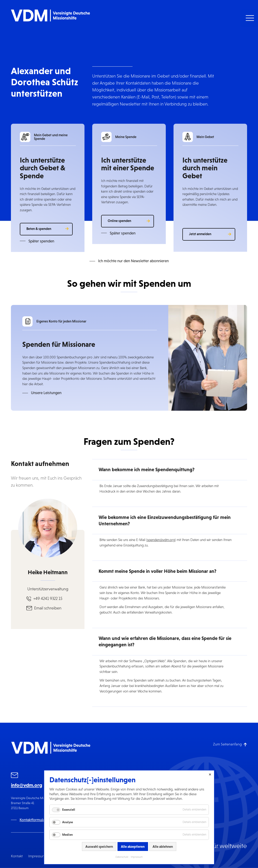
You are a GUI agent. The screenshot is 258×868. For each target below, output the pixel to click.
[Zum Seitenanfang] (230, 744)
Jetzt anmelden (200, 234)
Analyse (68, 822)
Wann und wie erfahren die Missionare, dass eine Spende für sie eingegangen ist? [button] (165, 642)
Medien (68, 835)
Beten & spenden (39, 229)
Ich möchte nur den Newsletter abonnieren (133, 261)
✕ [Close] (210, 775)
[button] (249, 18)
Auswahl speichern (99, 847)
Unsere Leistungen (46, 393)
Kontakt (17, 856)
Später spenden (41, 241)
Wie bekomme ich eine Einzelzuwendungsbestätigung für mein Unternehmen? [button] (165, 521)
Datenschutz (122, 857)
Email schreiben (48, 608)
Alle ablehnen (163, 847)
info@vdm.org (27, 785)
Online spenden (119, 221)
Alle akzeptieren (133, 847)
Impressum (37, 856)
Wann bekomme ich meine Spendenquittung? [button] (147, 470)
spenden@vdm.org (161, 540)
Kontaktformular (33, 820)
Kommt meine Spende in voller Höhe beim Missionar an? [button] (157, 571)
